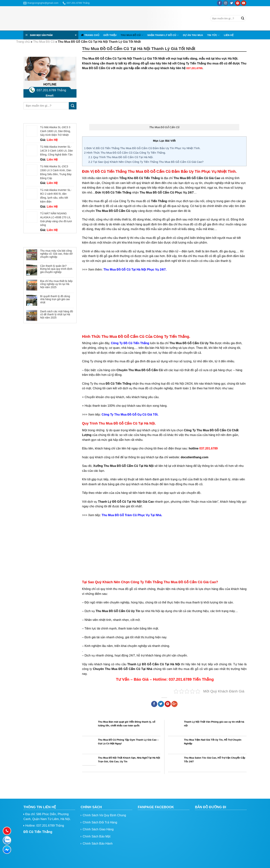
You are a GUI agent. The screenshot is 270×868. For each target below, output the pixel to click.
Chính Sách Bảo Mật (97, 836)
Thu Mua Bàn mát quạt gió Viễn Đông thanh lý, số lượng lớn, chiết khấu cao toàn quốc (127, 724)
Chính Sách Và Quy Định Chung (104, 815)
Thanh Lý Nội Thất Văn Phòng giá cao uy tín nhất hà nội (214, 724)
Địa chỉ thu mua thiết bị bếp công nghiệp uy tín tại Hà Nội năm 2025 (56, 284)
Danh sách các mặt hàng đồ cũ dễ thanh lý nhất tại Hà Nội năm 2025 (57, 315)
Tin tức (213, 35)
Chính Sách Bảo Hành (98, 844)
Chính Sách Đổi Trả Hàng (100, 822)
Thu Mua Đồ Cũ (132, 35)
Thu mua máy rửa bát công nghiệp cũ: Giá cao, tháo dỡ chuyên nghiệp (56, 254)
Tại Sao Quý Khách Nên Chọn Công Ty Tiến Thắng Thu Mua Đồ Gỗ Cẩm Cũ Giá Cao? (146, 162)
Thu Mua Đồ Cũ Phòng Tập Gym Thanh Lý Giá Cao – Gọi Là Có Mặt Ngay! (128, 742)
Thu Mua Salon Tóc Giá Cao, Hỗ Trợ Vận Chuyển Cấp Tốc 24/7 (215, 760)
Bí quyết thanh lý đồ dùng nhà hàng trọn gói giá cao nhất (55, 299)
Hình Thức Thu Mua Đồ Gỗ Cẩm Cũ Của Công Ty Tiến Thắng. (125, 153)
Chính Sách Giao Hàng (98, 829)
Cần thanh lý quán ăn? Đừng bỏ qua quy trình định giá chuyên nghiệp (56, 269)
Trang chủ (92, 35)
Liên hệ (229, 35)
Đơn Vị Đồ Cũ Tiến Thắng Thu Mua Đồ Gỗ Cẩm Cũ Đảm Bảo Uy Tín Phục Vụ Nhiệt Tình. (142, 148)
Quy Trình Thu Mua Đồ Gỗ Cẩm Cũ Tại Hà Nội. (121, 157)
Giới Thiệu (110, 35)
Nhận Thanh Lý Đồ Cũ (163, 35)
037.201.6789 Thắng (51, 90)
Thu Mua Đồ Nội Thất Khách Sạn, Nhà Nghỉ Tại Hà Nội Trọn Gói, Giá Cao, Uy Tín (129, 760)
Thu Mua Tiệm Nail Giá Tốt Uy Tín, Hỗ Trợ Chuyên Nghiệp (213, 742)
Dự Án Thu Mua (193, 35)
